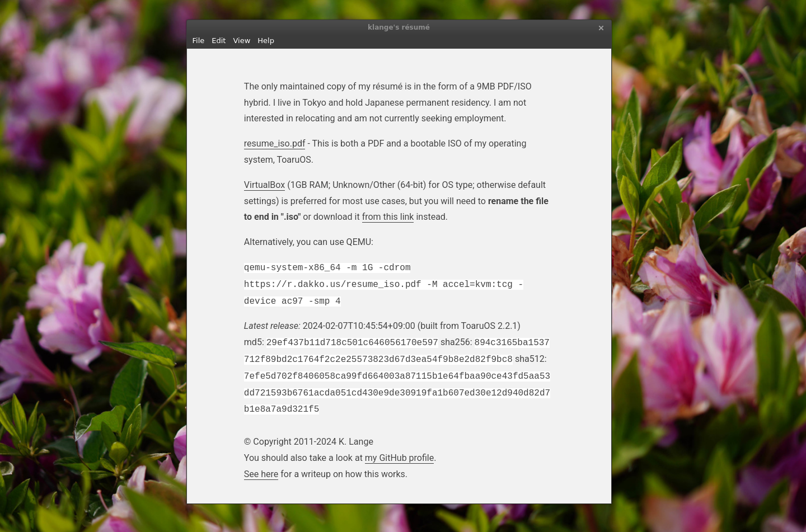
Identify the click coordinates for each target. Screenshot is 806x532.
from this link (388, 217)
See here (261, 474)
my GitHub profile (399, 458)
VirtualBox (264, 185)
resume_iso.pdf (275, 143)
